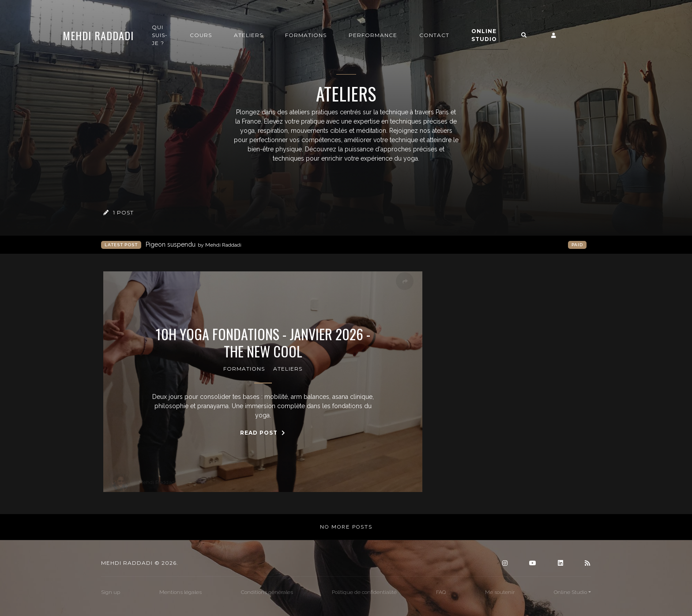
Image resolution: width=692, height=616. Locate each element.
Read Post (263, 433)
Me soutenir (500, 592)
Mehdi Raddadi (139, 36)
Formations (346, 36)
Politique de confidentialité (364, 592)
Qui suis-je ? (200, 36)
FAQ (441, 592)
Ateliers (289, 36)
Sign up (111, 592)
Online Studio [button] (525, 36)
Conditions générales (267, 592)
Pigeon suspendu (194, 245)
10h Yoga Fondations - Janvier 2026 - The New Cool (263, 343)
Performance (414, 36)
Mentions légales (181, 592)
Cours (241, 36)
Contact (475, 36)
